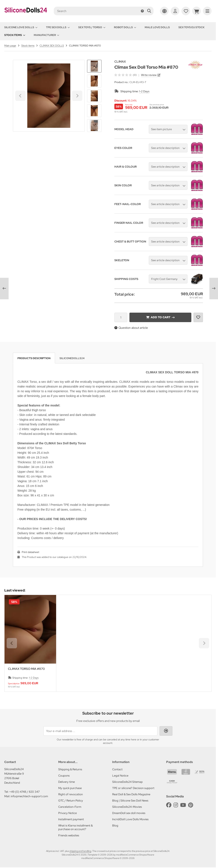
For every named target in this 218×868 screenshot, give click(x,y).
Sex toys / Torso (92, 27)
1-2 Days (144, 91)
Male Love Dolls (157, 27)
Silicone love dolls (21, 27)
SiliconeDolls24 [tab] (72, 358)
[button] (94, 81)
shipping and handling (80, 851)
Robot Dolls (125, 27)
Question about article (131, 328)
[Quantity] (121, 317)
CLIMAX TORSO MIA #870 (26, 669)
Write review (149, 75)
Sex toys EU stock (191, 27)
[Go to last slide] (94, 67)
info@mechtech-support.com (29, 796)
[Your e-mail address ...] (100, 731)
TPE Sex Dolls (58, 27)
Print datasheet (30, 552)
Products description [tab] (34, 358)
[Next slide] (94, 125)
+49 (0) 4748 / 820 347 (24, 792)
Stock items (15, 35)
